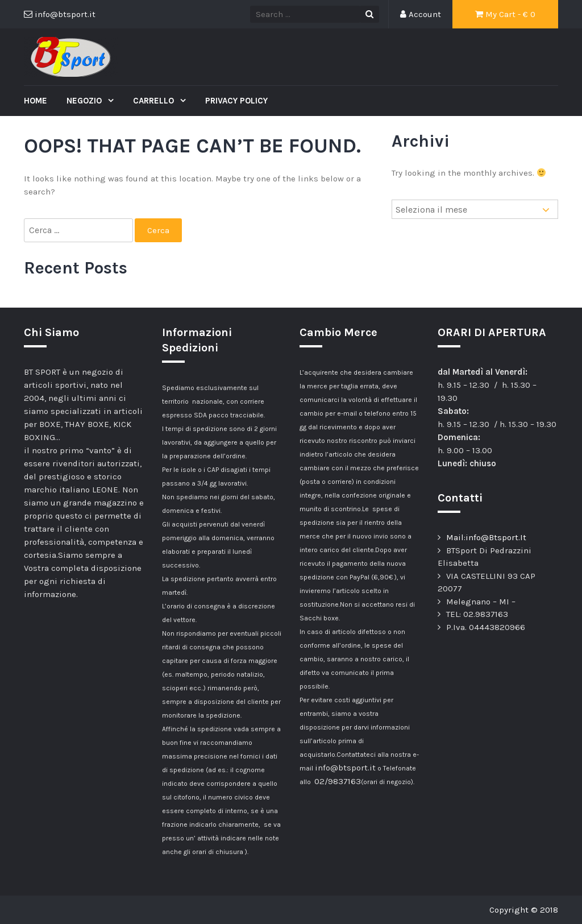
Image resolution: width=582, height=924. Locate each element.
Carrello (155, 101)
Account (421, 14)
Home (36, 101)
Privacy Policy (236, 101)
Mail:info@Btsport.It (486, 537)
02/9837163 (338, 781)
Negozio (85, 101)
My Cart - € (505, 14)
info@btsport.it (345, 768)
